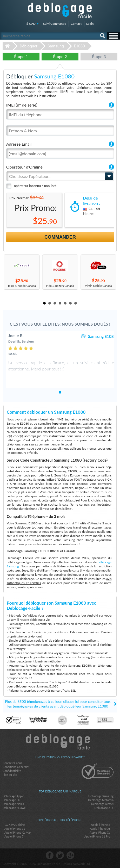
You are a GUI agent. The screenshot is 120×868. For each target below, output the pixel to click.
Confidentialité (12, 771)
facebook (50, 855)
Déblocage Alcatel (102, 804)
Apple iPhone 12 (15, 829)
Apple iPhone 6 (101, 825)
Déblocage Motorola (101, 800)
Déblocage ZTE (104, 808)
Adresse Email (19, 144)
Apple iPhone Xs (100, 832)
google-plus (70, 855)
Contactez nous (12, 763)
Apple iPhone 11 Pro (97, 836)
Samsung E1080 (102, 336)
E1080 (79, 46)
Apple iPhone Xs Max (18, 832)
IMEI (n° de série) (22, 105)
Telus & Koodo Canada (22, 286)
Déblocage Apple (13, 796)
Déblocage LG (11, 800)
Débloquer (29, 46)
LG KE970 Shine (15, 825)
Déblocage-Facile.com (60, 742)
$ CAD (31, 24)
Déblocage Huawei (14, 808)
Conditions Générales (16, 767)
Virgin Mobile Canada (98, 286)
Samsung (56, 46)
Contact (76, 24)
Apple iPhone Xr (100, 829)
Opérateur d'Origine (24, 167)
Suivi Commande (55, 24)
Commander (60, 237)
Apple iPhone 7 (14, 836)
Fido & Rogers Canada (60, 286)
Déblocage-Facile (60, 10)
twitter (60, 855)
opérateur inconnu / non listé (35, 186)
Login (90, 24)
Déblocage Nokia (13, 804)
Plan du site (10, 775)
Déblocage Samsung (101, 796)
